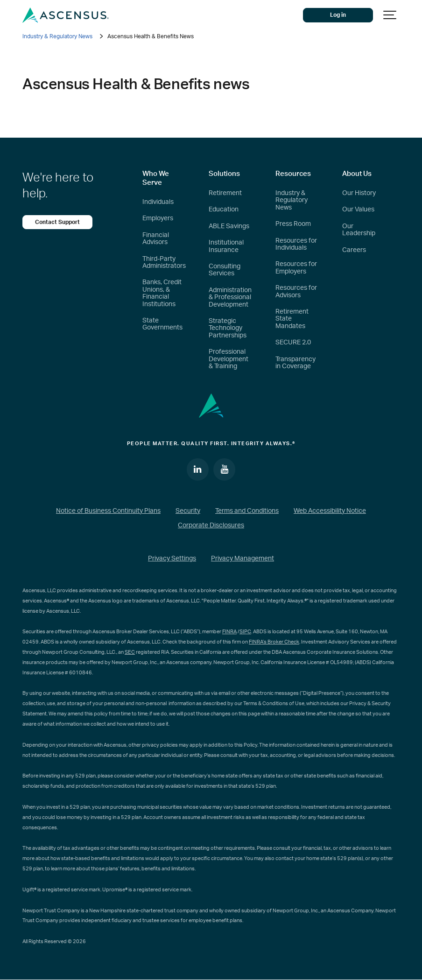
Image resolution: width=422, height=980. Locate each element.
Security (188, 511)
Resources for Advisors (296, 291)
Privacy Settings (172, 559)
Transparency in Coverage (295, 363)
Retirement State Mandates (292, 319)
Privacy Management (243, 559)
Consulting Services (225, 270)
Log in (338, 15)
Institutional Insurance (226, 246)
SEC (130, 652)
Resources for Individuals (296, 244)
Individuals (158, 202)
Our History (359, 193)
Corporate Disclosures (211, 525)
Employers (158, 218)
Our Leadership (359, 230)
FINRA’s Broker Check (274, 642)
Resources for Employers (296, 268)
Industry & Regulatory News (57, 36)
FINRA (229, 632)
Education (224, 210)
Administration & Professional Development (230, 297)
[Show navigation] (390, 15)
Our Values (358, 210)
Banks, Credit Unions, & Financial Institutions (162, 293)
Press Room (293, 224)
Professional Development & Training (229, 359)
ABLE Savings (229, 226)
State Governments (162, 324)
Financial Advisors (156, 239)
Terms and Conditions (247, 511)
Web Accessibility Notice (330, 511)
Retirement (225, 193)
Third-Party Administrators (164, 262)
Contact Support (57, 222)
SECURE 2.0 (293, 343)
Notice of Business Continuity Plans (108, 511)
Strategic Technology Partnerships (228, 328)
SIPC (245, 632)
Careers (354, 250)
